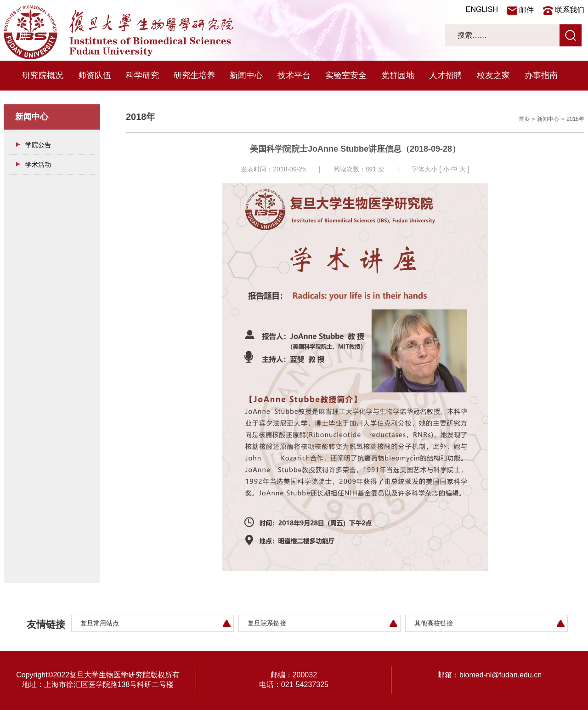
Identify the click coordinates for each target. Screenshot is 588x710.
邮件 (526, 10)
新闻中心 (246, 75)
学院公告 (38, 145)
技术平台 (294, 75)
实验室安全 (346, 75)
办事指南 (541, 75)
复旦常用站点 (100, 623)
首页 (524, 119)
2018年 (575, 119)
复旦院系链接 (267, 623)
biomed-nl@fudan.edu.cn (500, 675)
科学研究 (142, 75)
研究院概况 (43, 75)
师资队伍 (95, 75)
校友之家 (493, 75)
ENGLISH (482, 9)
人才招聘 (446, 75)
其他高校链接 (434, 623)
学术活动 (38, 165)
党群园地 (398, 75)
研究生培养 (194, 75)
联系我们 (570, 10)
